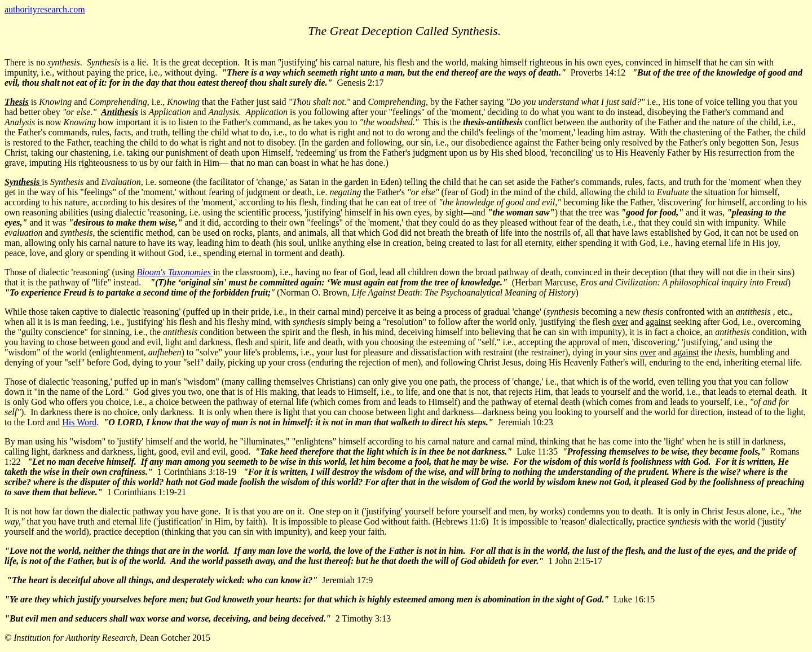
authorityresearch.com (45, 9)
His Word (79, 422)
